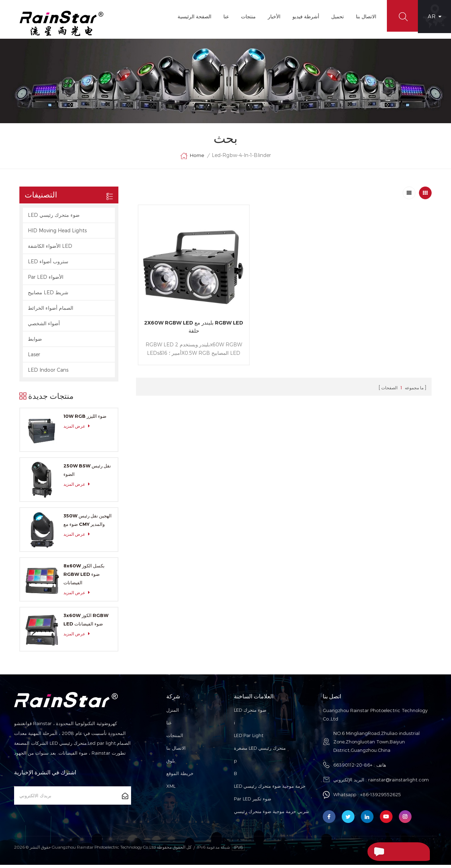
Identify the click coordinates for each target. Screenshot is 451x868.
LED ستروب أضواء (48, 265)
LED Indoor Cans (48, 373)
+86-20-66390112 (353, 768)
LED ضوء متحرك (250, 713)
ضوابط (35, 342)
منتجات (246, 16)
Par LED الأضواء (46, 280)
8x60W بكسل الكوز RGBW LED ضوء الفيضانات (84, 577)
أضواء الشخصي (44, 326)
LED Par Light (249, 739)
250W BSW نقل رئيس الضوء (87, 473)
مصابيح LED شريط (48, 295)
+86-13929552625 (381, 798)
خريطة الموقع (180, 777)
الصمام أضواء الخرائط (51, 311)
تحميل (335, 16)
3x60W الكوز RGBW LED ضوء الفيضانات (86, 623)
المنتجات (175, 739)
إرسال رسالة (383, 851)
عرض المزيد (79, 429)
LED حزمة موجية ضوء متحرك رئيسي (270, 790)
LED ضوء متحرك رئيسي (54, 218)
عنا (224, 16)
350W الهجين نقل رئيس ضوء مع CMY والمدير (88, 523)
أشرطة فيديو (304, 16)
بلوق (171, 764)
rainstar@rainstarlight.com (399, 783)
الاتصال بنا (364, 16)
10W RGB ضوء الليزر (85, 419)
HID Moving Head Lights (57, 234)
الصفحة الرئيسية (192, 16)
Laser (34, 357)
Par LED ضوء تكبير (253, 802)
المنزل (173, 713)
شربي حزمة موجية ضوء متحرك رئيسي (271, 815)
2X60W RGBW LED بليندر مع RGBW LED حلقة (185, 313)
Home (192, 159)
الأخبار (272, 16)
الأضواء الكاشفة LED (50, 249)
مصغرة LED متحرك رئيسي (260, 751)
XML (171, 790)
